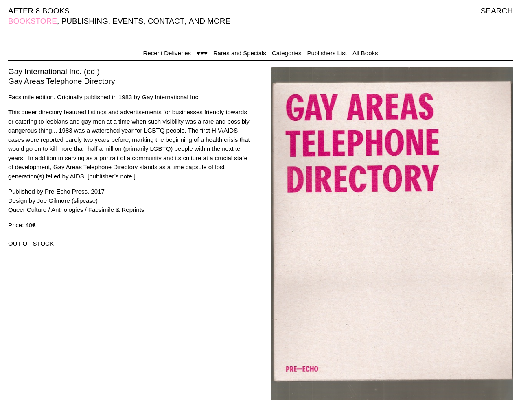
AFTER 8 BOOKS (39, 11)
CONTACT (166, 21)
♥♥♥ (202, 53)
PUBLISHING (85, 21)
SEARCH (497, 11)
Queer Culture (27, 210)
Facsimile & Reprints (116, 210)
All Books (365, 53)
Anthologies (67, 210)
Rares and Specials (240, 53)
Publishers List (327, 53)
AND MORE (210, 21)
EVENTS (128, 21)
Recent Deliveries (167, 53)
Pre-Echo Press (66, 191)
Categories (287, 53)
